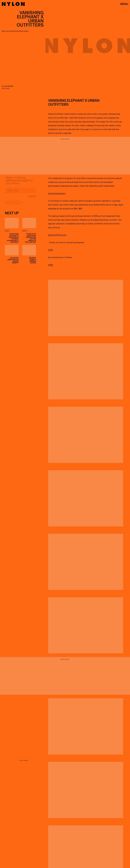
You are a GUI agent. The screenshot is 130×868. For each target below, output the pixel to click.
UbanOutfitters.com (57, 235)
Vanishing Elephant (57, 193)
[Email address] (20, 192)
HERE (51, 250)
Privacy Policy (16, 205)
